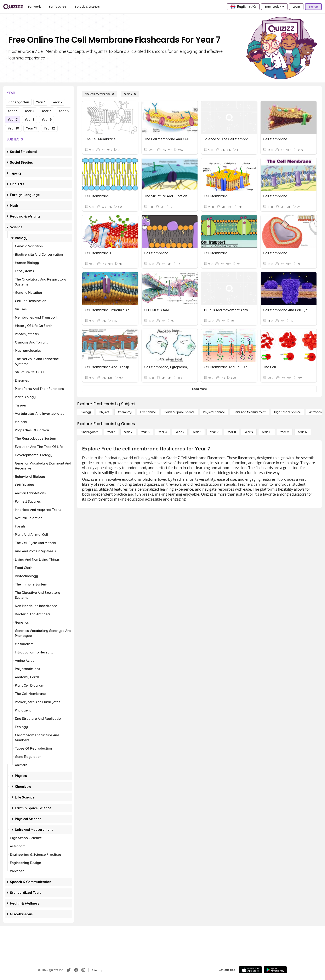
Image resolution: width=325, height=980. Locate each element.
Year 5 (47, 111)
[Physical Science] (214, 412)
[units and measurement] (250, 412)
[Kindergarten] (90, 432)
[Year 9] (249, 432)
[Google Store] (275, 970)
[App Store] (250, 970)
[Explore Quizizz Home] (13, 7)
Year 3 (13, 111)
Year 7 (13, 120)
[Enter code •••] (274, 7)
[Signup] (313, 7)
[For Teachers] (58, 7)
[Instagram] (83, 970)
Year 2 (57, 102)
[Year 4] (163, 432)
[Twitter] (69, 970)
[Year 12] (303, 432)
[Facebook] (76, 970)
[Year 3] (145, 432)
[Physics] (104, 412)
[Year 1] (111, 432)
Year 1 (41, 102)
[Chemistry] (125, 412)
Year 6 (64, 111)
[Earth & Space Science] (180, 412)
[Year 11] (285, 432)
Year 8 (30, 120)
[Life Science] (148, 412)
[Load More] (199, 389)
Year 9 (47, 120)
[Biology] (86, 412)
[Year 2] (128, 432)
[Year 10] (267, 432)
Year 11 (31, 128)
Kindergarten (18, 102)
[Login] (296, 7)
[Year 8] (232, 432)
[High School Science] (287, 412)
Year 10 (13, 128)
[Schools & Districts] (87, 7)
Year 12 (49, 128)
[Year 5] (180, 432)
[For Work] (35, 7)
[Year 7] (130, 94)
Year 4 (29, 111)
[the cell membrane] (100, 94)
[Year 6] (197, 432)
